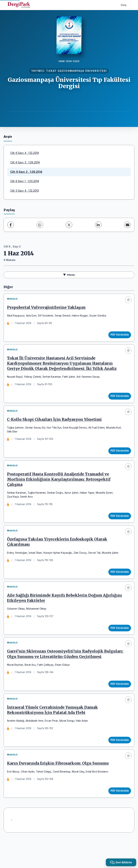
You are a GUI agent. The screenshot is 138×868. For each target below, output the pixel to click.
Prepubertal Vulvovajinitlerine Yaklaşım (48, 309)
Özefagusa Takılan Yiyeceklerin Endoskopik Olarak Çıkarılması (58, 553)
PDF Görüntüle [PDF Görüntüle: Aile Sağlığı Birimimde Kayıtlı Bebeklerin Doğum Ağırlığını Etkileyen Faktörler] (118, 642)
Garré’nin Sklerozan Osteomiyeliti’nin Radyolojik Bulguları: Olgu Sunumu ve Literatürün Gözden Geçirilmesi (56, 673)
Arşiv (8, 137)
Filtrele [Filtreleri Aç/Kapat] (69, 275)
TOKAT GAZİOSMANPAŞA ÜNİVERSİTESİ (76, 71)
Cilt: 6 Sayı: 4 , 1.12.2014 (25, 153)
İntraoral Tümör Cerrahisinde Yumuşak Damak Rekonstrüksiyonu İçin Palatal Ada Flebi (54, 734)
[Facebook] (11, 225)
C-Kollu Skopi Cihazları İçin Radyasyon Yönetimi (56, 426)
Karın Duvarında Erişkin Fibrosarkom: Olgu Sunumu (59, 790)
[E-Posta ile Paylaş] (127, 225)
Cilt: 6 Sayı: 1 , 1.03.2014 (25, 181)
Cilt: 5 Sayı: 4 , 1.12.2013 (25, 191)
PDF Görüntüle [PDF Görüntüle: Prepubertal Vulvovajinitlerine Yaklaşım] (118, 336)
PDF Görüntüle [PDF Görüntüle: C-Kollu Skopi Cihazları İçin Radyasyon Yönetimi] (118, 457)
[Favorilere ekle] (128, 300)
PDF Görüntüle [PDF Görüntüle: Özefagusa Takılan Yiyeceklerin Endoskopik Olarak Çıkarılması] (118, 583)
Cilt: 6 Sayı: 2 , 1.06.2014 (26, 172)
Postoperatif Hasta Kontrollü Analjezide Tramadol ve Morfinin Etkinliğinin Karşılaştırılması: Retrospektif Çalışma (60, 488)
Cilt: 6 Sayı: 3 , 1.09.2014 (25, 162)
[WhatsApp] (40, 225)
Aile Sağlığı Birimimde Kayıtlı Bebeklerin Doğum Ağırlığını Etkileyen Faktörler (56, 612)
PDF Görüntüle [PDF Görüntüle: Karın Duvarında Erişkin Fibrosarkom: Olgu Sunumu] (118, 817)
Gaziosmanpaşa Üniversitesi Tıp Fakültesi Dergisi (69, 83)
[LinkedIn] (98, 225)
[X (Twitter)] (69, 225)
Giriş (124, 5)
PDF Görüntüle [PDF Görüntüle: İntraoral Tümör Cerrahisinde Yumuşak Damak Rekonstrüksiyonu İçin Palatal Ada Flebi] (118, 764)
